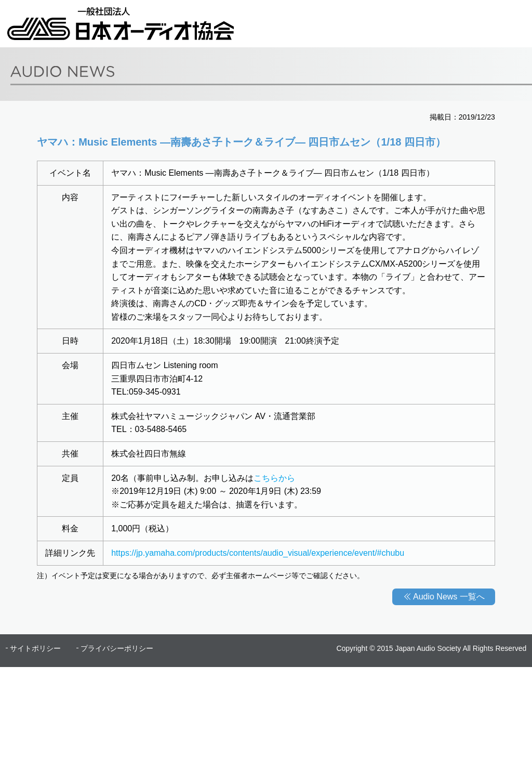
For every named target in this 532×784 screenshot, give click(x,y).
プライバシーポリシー (117, 648)
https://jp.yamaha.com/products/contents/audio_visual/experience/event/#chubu (258, 553)
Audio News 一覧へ (449, 597)
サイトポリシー (35, 648)
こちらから (274, 478)
